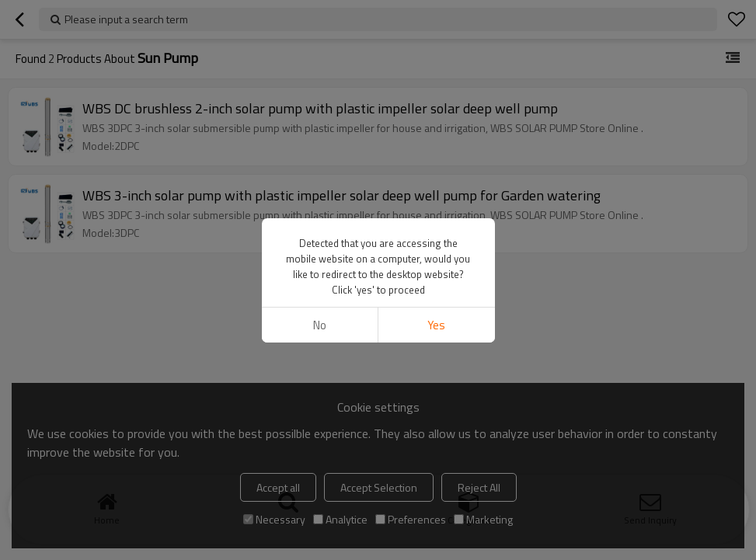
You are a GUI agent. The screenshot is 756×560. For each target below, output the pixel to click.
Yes (436, 325)
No (320, 325)
